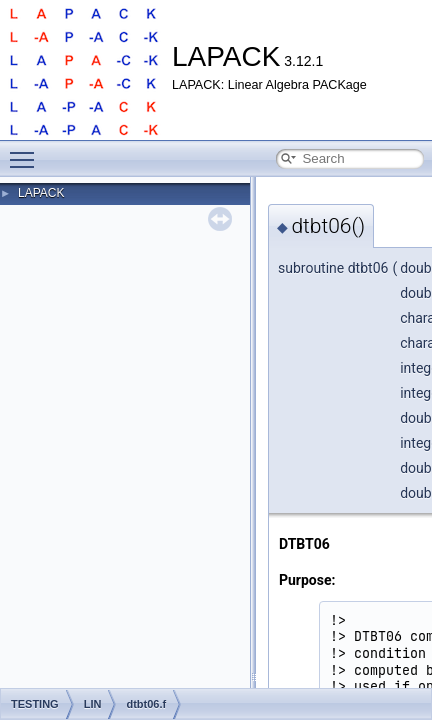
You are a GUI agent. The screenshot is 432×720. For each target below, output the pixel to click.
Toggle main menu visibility (27, 151)
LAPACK (41, 193)
